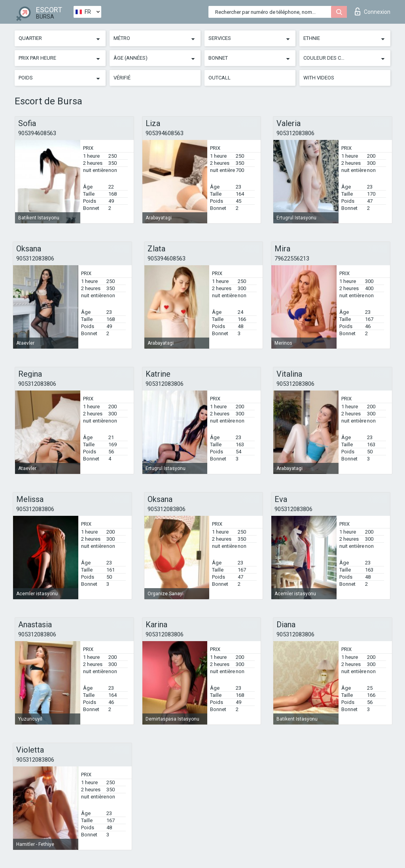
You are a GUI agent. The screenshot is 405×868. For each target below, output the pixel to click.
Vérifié (122, 78)
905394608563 (37, 133)
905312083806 (295, 133)
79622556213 (292, 259)
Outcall (220, 78)
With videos (319, 78)
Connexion (373, 11)
